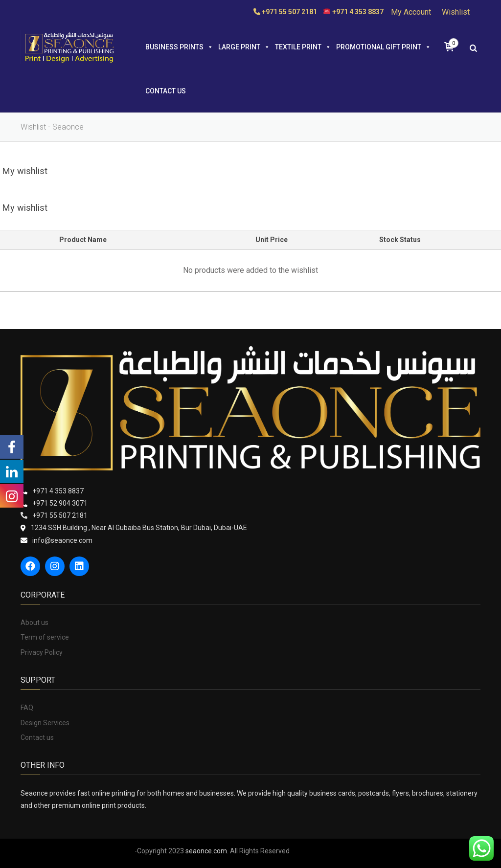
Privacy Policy (42, 652)
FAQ (27, 708)
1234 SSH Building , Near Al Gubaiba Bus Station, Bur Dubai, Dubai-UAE (139, 528)
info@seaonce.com (62, 540)
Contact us (166, 91)
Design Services (45, 723)
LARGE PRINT (244, 47)
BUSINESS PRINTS (179, 47)
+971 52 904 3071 (60, 503)
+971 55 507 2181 (60, 515)
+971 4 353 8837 (58, 491)
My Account (411, 12)
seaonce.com (206, 851)
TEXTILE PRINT (303, 47)
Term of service (45, 637)
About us (34, 623)
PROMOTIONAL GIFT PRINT (384, 47)
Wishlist (456, 12)
